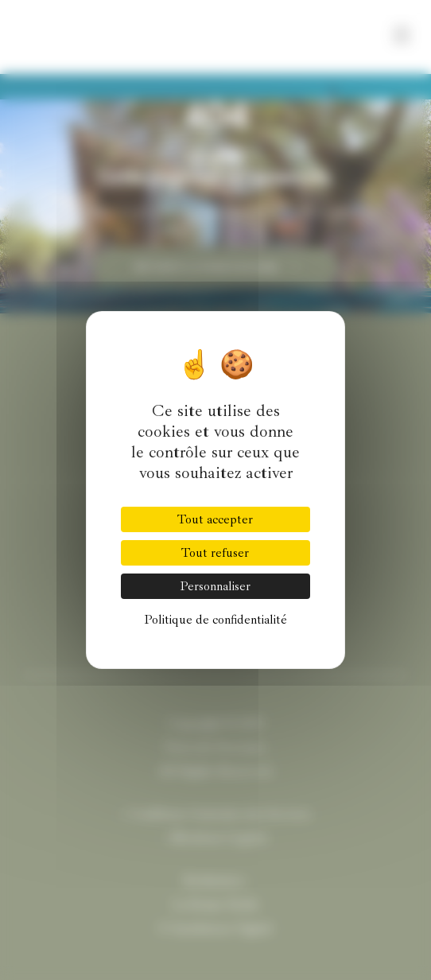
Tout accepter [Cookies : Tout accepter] (215, 519)
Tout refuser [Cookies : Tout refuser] (215, 553)
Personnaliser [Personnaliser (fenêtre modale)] (215, 586)
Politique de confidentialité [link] (215, 620)
